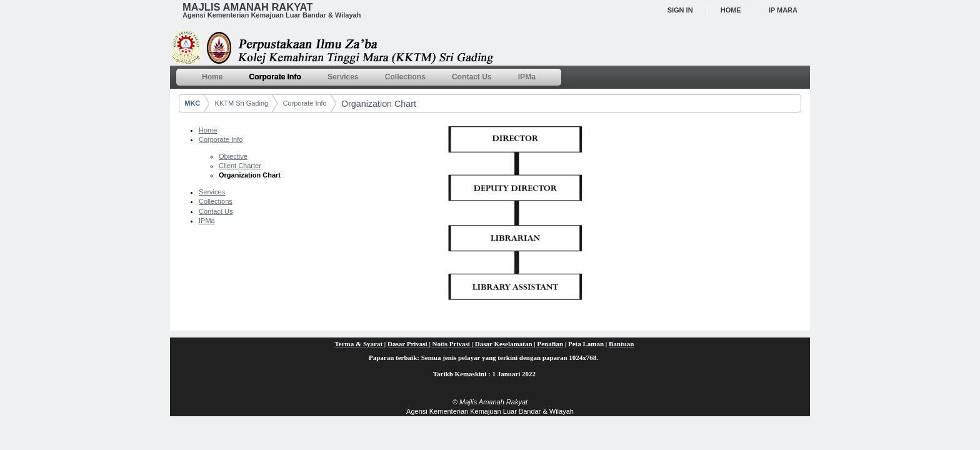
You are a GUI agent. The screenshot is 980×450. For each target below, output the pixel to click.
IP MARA (783, 10)
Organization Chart (379, 104)
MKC (192, 103)
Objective (233, 156)
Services (212, 192)
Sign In (680, 10)
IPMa (207, 221)
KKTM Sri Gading (242, 103)
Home (731, 10)
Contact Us (216, 211)
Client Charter (240, 166)
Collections (216, 201)
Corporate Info (304, 103)
